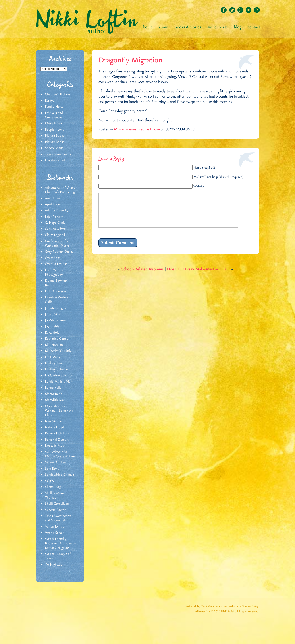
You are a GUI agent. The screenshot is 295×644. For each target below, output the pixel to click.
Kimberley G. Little (58, 351)
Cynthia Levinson (57, 264)
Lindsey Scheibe (56, 369)
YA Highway (54, 565)
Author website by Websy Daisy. (239, 606)
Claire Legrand (55, 235)
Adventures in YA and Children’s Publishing (60, 190)
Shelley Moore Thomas (55, 495)
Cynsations (53, 258)
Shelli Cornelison (57, 504)
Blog (238, 27)
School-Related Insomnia (142, 276)
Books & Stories (188, 27)
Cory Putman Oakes (59, 252)
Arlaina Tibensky (57, 211)
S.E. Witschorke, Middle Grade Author (60, 454)
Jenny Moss (53, 314)
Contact (254, 27)
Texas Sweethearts (58, 154)
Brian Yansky (54, 217)
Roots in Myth (55, 446)
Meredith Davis (56, 400)
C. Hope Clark (55, 223)
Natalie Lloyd (54, 427)
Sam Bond (52, 469)
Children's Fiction (57, 95)
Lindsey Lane (54, 363)
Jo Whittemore (55, 320)
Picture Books (55, 136)
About (164, 27)
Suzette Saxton (56, 510)
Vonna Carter (54, 533)
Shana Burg (53, 487)
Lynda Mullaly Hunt (59, 382)
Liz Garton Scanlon (58, 376)
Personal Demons (57, 440)
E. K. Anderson (55, 291)
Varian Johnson (56, 527)
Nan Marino (53, 421)
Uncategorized (55, 160)
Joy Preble (52, 326)
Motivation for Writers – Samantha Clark (59, 411)
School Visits (54, 148)
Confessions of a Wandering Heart (57, 244)
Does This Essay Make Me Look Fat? (198, 276)
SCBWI (50, 481)
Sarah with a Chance (59, 475)
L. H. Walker (54, 357)
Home (148, 27)
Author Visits (217, 27)
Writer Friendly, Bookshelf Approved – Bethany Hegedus (60, 543)
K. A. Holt (52, 333)
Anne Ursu (52, 198)
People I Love (54, 130)
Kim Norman (54, 345)
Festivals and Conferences (54, 115)
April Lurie (52, 204)
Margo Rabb (54, 394)
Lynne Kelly (53, 388)
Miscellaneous (55, 124)
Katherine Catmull (58, 339)
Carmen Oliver (55, 229)
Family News (54, 107)
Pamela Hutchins (57, 433)
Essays (50, 101)
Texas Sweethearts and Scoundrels (58, 518)
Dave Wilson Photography (54, 272)
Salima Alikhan (55, 462)
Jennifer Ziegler (56, 308)
